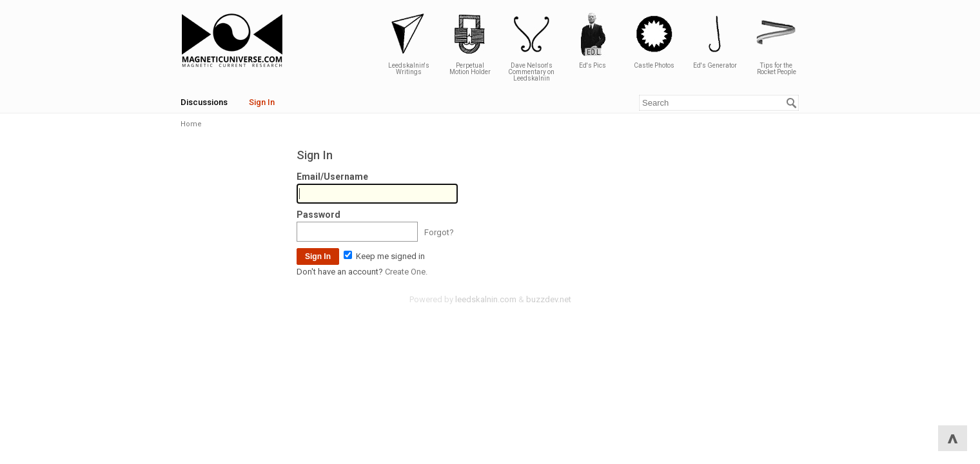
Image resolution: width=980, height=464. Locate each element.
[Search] (792, 103)
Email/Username (332, 177)
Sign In (262, 102)
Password (318, 215)
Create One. (406, 272)
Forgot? (439, 232)
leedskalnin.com (486, 299)
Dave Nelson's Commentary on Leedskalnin (531, 47)
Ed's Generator (715, 40)
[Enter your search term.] (719, 103)
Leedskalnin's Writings (409, 43)
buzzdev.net (549, 299)
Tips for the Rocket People (776, 43)
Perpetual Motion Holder (470, 43)
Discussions (204, 102)
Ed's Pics (593, 40)
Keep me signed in (384, 256)
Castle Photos (654, 40)
